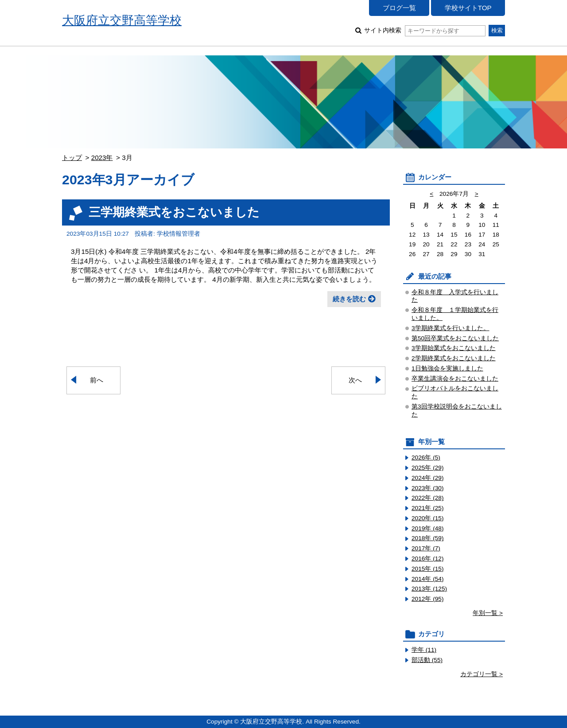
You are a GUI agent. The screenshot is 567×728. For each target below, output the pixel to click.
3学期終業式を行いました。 (450, 328)
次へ (355, 380)
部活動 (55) (427, 660)
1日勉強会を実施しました (447, 368)
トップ (72, 158)
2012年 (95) (428, 599)
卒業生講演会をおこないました (455, 379)
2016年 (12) (428, 559)
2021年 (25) (428, 508)
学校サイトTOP (468, 8)
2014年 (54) (428, 579)
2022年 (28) (428, 498)
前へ (97, 380)
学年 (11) (424, 650)
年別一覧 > (488, 613)
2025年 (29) (428, 468)
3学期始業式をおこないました (454, 348)
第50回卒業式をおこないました (455, 338)
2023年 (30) (428, 488)
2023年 (102, 158)
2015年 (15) (428, 569)
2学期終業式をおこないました (454, 358)
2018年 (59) (428, 538)
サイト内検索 (425, 30)
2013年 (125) (429, 589)
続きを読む (349, 299)
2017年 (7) (426, 548)
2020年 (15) (428, 518)
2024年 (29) (428, 478)
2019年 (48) (428, 528)
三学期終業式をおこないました (174, 212)
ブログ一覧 (399, 8)
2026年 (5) (426, 457)
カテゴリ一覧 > (482, 674)
